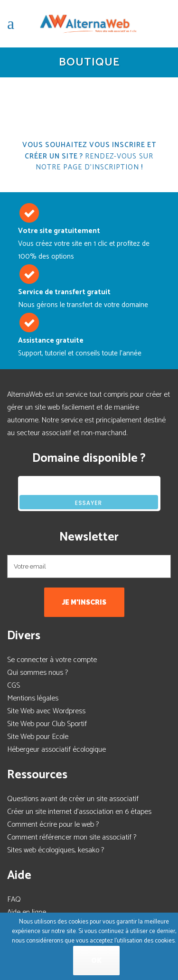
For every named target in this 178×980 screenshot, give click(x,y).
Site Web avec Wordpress (46, 711)
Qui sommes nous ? (37, 673)
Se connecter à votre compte (52, 660)
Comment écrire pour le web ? (53, 825)
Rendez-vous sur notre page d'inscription (95, 162)
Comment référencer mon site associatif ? (72, 837)
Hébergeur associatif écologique (56, 750)
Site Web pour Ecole (38, 737)
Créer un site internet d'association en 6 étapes (79, 812)
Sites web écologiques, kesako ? (56, 850)
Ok (96, 961)
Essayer (89, 503)
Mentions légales (33, 698)
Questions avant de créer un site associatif (73, 799)
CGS (14, 686)
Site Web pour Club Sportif (47, 724)
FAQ (14, 900)
